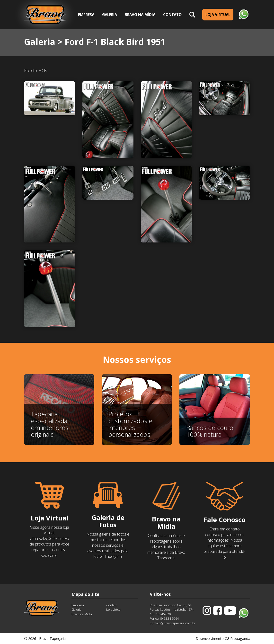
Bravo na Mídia (140, 15)
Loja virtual (114, 609)
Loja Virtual (218, 15)
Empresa (86, 15)
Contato (172, 15)
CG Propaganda (237, 639)
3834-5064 (171, 618)
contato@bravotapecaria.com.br (173, 623)
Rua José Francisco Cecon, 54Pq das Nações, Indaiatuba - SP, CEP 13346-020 (172, 610)
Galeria (111, 14)
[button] (192, 15)
